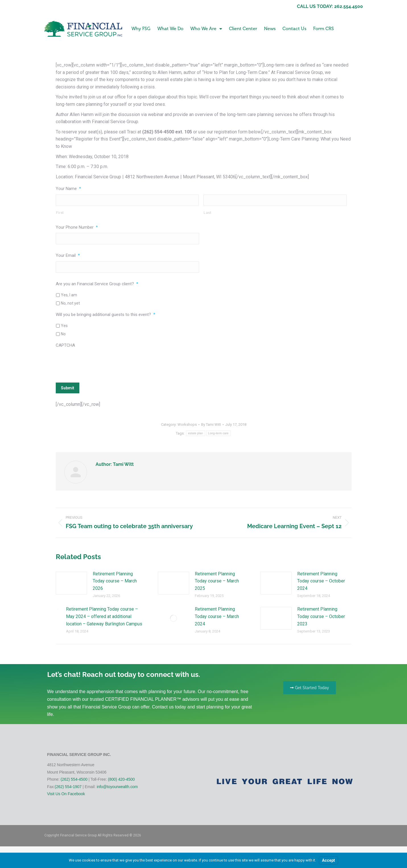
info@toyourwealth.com (117, 787)
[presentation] (99, 362)
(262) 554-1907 (68, 787)
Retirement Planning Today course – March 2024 (217, 616)
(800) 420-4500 (121, 779)
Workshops (187, 424)
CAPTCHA (65, 345)
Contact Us (294, 29)
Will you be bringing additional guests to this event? (106, 315)
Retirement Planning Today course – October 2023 (321, 616)
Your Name (68, 189)
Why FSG (141, 29)
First (60, 213)
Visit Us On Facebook (66, 794)
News (270, 29)
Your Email (68, 255)
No (63, 334)
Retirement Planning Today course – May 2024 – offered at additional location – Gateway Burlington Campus (104, 616)
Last (208, 213)
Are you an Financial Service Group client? (97, 284)
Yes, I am (69, 295)
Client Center (243, 29)
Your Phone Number (77, 227)
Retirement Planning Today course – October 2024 (321, 581)
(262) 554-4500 (74, 779)
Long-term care (218, 433)
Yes (64, 326)
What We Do (170, 29)
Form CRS (324, 29)
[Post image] (71, 583)
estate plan (195, 433)
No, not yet (70, 303)
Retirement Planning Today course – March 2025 (217, 581)
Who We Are (206, 29)
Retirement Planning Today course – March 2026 (115, 581)
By (211, 424)
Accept (329, 860)
